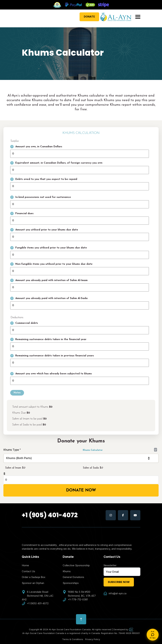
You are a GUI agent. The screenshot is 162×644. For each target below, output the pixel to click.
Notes (17, 393)
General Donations (73, 577)
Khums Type (12, 450)
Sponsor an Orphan (33, 583)
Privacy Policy (93, 639)
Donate (89, 17)
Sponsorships (71, 583)
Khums (67, 571)
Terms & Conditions (73, 639)
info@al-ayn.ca (115, 594)
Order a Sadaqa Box (34, 577)
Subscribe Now (119, 582)
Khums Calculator (120, 449)
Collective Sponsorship (76, 565)
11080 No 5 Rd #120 (76, 592)
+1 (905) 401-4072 (50, 515)
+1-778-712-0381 (75, 600)
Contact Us (28, 571)
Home (25, 565)
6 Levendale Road (35, 592)
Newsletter (110, 565)
